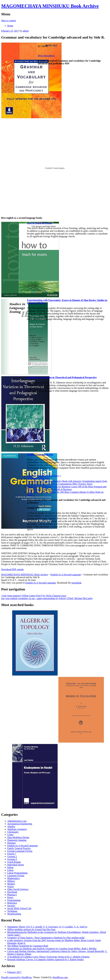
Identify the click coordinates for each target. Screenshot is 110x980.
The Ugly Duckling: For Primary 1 (44, 476)
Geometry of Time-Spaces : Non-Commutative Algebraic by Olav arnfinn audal (46, 938)
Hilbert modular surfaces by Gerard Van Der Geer (31, 929)
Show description (46, 56)
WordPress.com (60, 977)
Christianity (13, 832)
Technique (12, 911)
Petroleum (12, 892)
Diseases (11, 843)
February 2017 (14, 972)
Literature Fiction (16, 876)
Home (10, 26)
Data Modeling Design (18, 837)
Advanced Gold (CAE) (38, 478)
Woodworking (14, 914)
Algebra (11, 826)
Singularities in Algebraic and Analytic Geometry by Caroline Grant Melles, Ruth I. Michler (52, 949)
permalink (76, 583)
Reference (12, 903)
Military (11, 881)
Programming (14, 900)
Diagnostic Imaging (17, 840)
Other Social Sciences (18, 889)
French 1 (11, 854)
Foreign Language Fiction (20, 851)
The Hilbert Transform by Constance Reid (28, 946)
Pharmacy (12, 895)
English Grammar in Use (40, 454)
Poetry (10, 897)
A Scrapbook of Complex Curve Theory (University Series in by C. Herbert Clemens (48, 957)
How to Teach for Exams (40, 223)
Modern (11, 884)
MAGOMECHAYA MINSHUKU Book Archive (50, 6)
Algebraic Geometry (17, 829)
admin (26, 31)
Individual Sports (16, 865)
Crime (10, 835)
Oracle (11, 887)
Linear (10, 870)
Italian (10, 867)
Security (11, 906)
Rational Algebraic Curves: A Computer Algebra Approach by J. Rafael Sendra (45, 959)
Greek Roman (14, 862)
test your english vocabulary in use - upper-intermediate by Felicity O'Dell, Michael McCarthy (47, 598)
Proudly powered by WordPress (16, 977)
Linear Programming (17, 873)
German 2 (12, 856)
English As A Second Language (41, 583)
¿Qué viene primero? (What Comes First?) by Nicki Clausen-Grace (34, 596)
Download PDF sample (12, 569)
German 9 (12, 859)
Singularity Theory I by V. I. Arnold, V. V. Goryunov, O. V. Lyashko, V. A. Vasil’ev (47, 927)
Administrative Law (17, 821)
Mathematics (14, 878)
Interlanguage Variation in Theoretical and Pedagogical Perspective (62, 377)
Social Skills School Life (19, 908)
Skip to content (9, 21)
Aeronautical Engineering (20, 824)
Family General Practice (19, 848)
